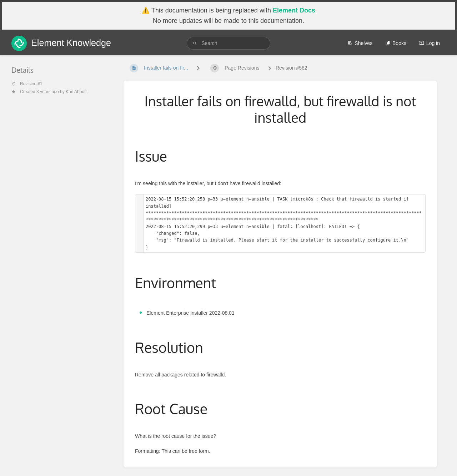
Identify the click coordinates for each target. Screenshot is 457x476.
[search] (228, 43)
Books (396, 43)
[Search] (195, 43)
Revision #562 (292, 68)
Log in (430, 43)
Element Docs (294, 10)
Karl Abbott (76, 92)
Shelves (360, 43)
